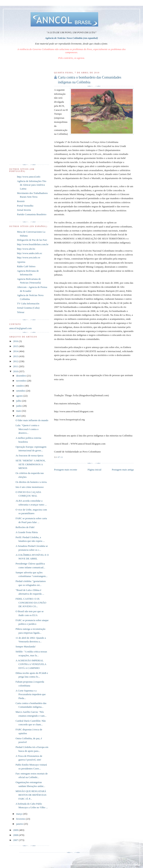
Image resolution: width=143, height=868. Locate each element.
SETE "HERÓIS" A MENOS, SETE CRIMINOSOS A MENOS (30, 464)
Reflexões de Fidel (25, 527)
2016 (16, 341)
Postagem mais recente (66, 470)
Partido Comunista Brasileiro (32, 214)
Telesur (21, 312)
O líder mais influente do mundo (32, 420)
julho (19, 401)
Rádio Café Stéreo (26, 266)
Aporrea (21, 262)
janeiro (20, 824)
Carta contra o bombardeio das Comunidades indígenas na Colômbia (90, 80)
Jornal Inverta (24, 210)
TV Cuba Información (28, 303)
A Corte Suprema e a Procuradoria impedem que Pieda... (31, 694)
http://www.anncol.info (29, 177)
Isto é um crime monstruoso (29, 487)
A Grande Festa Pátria (26, 532)
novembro (22, 381)
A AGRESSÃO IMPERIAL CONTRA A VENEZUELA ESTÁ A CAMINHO (31, 664)
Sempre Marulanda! (26, 647)
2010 (16, 371)
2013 (16, 356)
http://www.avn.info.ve (29, 257)
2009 (16, 830)
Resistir (21, 201)
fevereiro (21, 819)
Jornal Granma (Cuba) (28, 308)
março (20, 814)
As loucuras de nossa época (29, 455)
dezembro (22, 376)
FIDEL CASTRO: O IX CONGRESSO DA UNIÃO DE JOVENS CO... (31, 603)
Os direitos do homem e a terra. (31, 482)
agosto (20, 396)
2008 (16, 835)
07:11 (60, 457)
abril (19, 416)
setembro (21, 391)
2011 (16, 366)
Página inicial (94, 470)
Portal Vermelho (25, 206)
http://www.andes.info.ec (30, 253)
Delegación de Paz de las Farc (32, 240)
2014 (16, 351)
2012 (16, 361)
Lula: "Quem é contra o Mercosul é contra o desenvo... (27, 429)
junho (19, 406)
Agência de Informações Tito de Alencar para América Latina (32, 185)
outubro (20, 386)
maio (19, 411)
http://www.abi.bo (26, 249)
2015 (16, 346)
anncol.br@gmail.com (20, 328)
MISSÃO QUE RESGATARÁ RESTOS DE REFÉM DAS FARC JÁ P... (31, 795)
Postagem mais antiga (123, 470)
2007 (16, 840)
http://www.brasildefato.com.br (33, 244)
